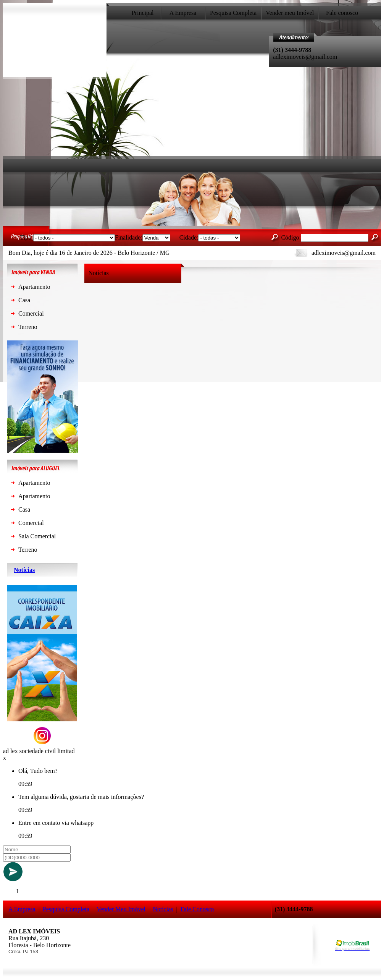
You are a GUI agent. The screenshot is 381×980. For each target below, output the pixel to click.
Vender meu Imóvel (290, 13)
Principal (143, 13)
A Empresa (183, 13)
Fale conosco (342, 13)
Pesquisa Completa (233, 13)
